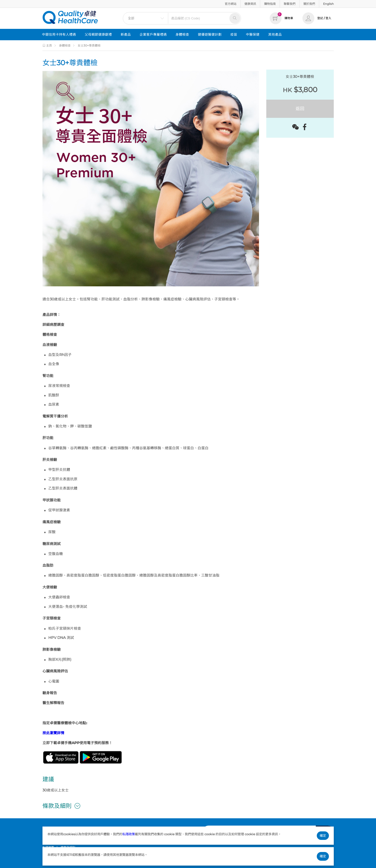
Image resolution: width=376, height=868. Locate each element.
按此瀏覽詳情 (53, 733)
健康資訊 (250, 4)
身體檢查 (182, 34)
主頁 (47, 45)
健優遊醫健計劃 (210, 34)
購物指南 (270, 4)
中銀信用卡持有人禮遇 (59, 34)
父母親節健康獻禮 (98, 34)
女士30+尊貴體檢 (89, 45)
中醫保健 (253, 34)
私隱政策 (129, 834)
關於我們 (309, 4)
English (328, 4)
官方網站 (231, 4)
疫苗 (234, 34)
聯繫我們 (290, 4)
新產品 (126, 34)
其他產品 (275, 34)
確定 (323, 836)
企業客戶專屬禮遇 (153, 34)
